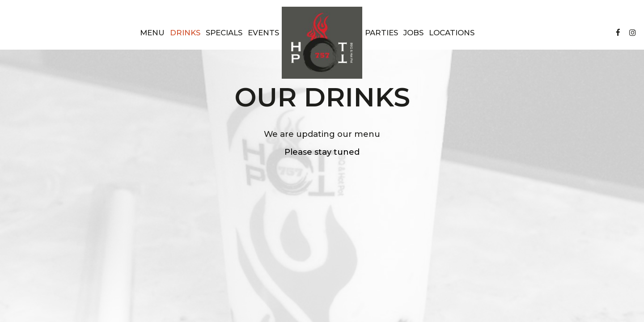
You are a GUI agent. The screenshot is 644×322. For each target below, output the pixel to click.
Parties (381, 33)
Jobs (413, 33)
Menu (152, 33)
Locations (452, 33)
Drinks (185, 33)
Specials (224, 33)
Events (263, 33)
